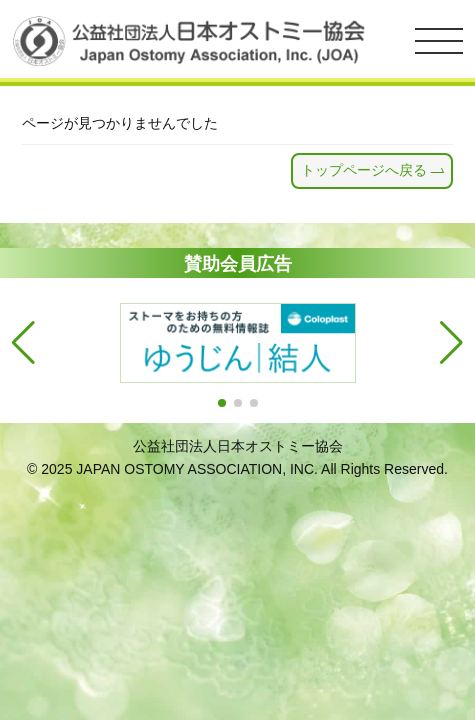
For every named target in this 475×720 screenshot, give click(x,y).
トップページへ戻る (364, 170)
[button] (222, 403)
